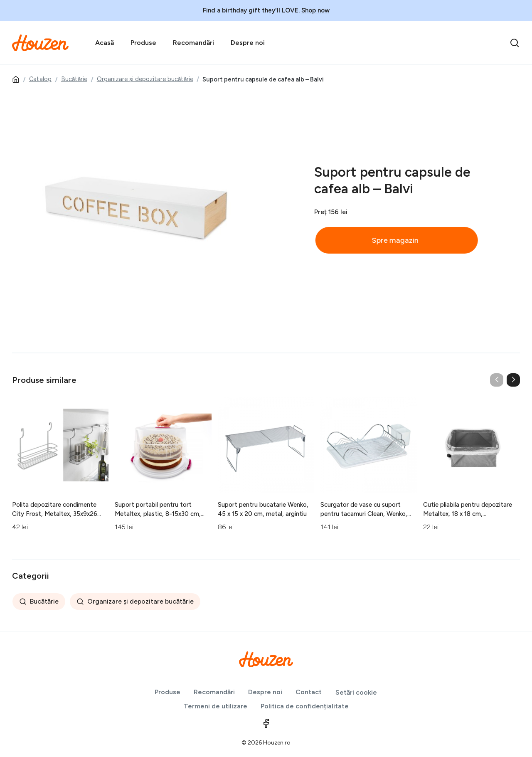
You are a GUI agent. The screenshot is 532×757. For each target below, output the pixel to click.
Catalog (40, 79)
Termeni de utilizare (216, 706)
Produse (143, 43)
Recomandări (193, 43)
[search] (515, 43)
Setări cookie (356, 692)
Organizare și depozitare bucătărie (145, 79)
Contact (309, 692)
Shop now (315, 10)
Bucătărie (74, 79)
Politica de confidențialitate (305, 706)
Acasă (105, 43)
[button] (513, 380)
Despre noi (248, 43)
